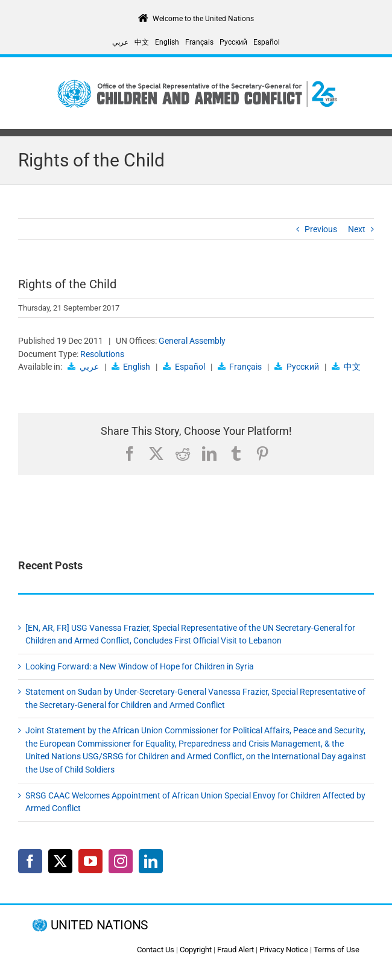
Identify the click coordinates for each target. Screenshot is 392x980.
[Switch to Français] (199, 42)
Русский (303, 367)
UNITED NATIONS (99, 925)
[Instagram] (121, 861)
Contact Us (156, 950)
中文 (352, 367)
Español (190, 367)
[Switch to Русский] (233, 42)
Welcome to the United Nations (203, 19)
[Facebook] (30, 861)
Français (245, 367)
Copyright (196, 950)
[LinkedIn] (151, 861)
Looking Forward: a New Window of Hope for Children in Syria (140, 666)
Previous (321, 229)
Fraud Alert (236, 950)
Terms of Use (337, 950)
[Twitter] (60, 861)
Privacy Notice (284, 950)
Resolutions (102, 354)
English (137, 367)
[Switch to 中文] (142, 42)
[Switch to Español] (267, 42)
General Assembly (192, 341)
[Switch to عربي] (120, 42)
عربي (89, 367)
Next (357, 229)
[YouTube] (90, 861)
